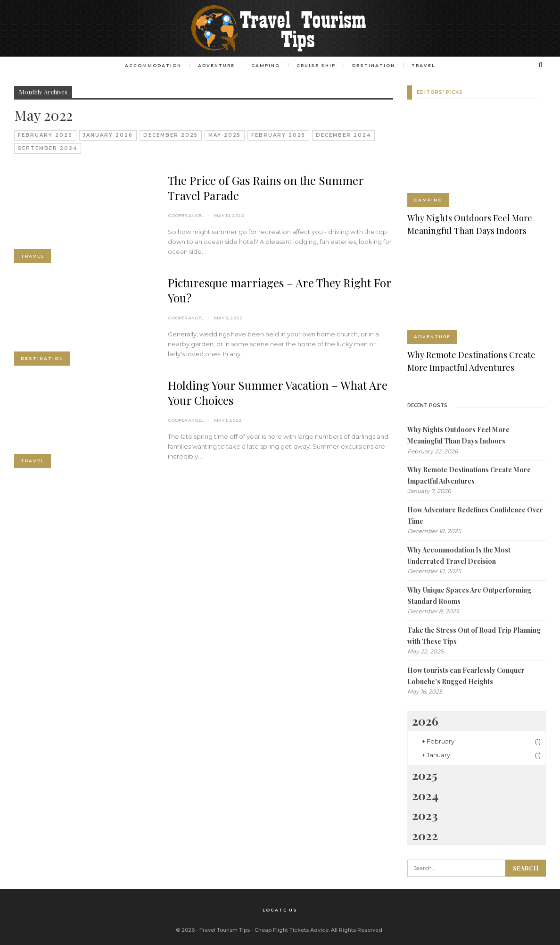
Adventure (214, 65)
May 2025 (225, 135)
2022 (425, 835)
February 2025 (278, 135)
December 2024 (343, 135)
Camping (265, 65)
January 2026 (108, 135)
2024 (425, 795)
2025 (425, 775)
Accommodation (150, 65)
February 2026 (45, 135)
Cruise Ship (317, 65)
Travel (427, 65)
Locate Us (280, 909)
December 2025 (171, 135)
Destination (376, 65)
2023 (425, 815)
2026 (425, 721)
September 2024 (48, 148)
